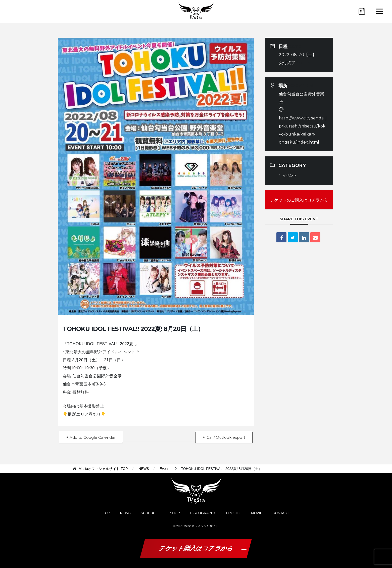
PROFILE (233, 513)
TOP (103, 469)
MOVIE (257, 513)
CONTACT (281, 513)
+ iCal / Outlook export (224, 437)
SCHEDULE (150, 513)
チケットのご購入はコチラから (299, 200)
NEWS (125, 513)
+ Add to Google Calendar (91, 437)
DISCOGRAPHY (203, 513)
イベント (288, 176)
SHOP (175, 513)
